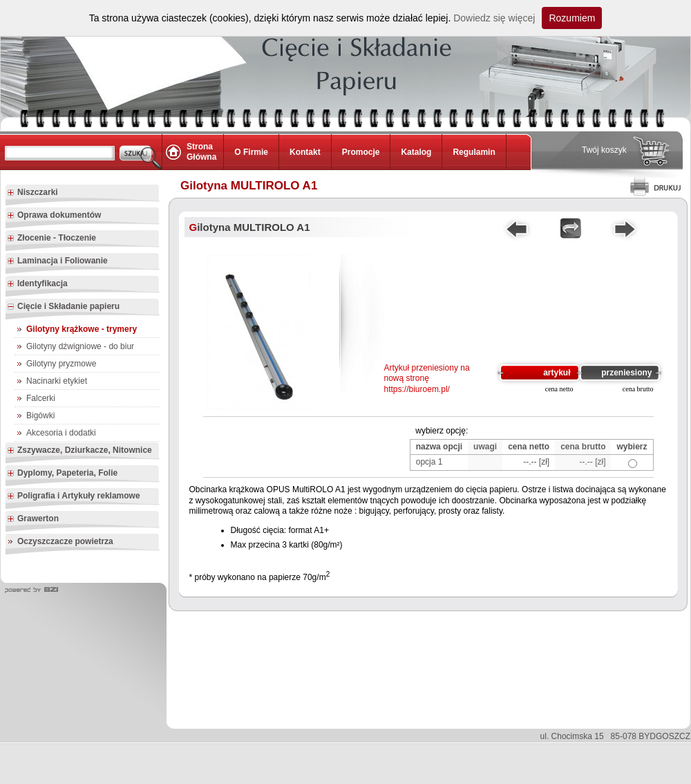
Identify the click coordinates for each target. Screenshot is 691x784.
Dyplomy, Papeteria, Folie (62, 474)
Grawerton (33, 519)
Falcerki (41, 398)
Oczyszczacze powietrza (65, 541)
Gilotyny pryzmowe (61, 364)
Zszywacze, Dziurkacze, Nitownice (79, 451)
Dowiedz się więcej (494, 18)
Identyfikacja (37, 284)
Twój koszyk (604, 150)
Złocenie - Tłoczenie (51, 239)
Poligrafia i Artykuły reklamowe (74, 496)
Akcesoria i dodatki (61, 433)
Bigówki (40, 416)
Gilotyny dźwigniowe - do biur (80, 346)
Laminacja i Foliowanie (57, 261)
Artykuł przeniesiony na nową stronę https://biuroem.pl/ (427, 379)
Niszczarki (32, 193)
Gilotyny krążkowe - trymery (82, 329)
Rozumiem (572, 18)
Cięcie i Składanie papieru (63, 307)
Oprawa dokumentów (54, 216)
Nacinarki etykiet (57, 381)
